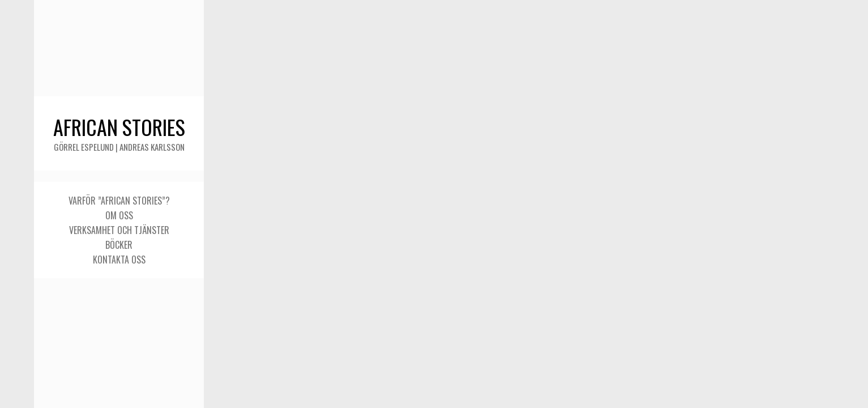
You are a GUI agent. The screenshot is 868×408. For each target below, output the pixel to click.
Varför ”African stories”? (119, 201)
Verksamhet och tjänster (119, 230)
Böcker (119, 245)
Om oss (119, 215)
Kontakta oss (119, 260)
